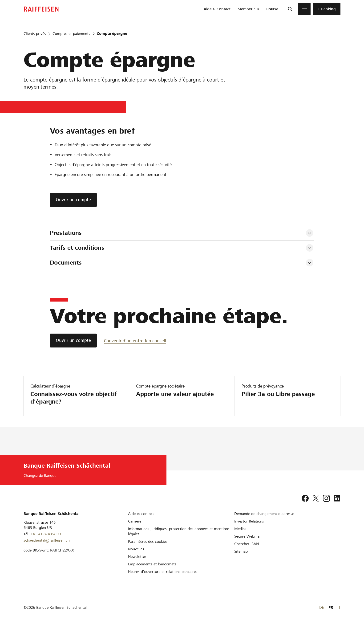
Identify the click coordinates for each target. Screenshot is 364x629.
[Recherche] (290, 9)
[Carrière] (135, 521)
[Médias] (240, 529)
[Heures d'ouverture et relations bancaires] (163, 572)
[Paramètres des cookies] (148, 541)
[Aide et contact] (141, 514)
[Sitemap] (241, 551)
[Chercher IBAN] (247, 544)
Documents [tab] (66, 263)
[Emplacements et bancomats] (152, 564)
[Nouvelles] (136, 549)
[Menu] (304, 9)
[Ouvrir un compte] (73, 341)
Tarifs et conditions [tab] (78, 248)
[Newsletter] (137, 557)
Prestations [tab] (66, 233)
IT (339, 607)
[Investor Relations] (249, 521)
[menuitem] (217, 9)
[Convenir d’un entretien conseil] (135, 341)
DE (322, 607)
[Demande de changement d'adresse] (264, 514)
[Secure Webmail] (248, 536)
